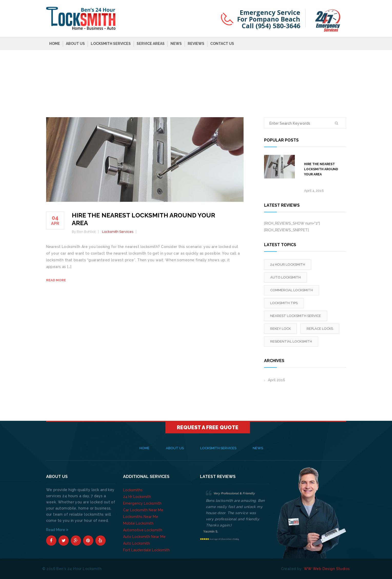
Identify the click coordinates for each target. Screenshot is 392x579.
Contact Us (222, 44)
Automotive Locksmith (143, 530)
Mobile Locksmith (138, 523)
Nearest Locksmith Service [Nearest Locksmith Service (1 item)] (296, 316)
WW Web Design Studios (327, 569)
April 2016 (277, 380)
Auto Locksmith (137, 543)
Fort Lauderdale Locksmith (146, 550)
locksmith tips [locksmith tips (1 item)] (284, 303)
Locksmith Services (111, 44)
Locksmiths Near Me (141, 517)
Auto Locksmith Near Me (144, 537)
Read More (57, 530)
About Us (75, 44)
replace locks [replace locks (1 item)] (320, 329)
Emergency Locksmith (142, 503)
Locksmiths (133, 490)
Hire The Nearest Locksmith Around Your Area (321, 169)
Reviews (196, 44)
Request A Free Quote (208, 427)
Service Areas (151, 44)
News (176, 44)
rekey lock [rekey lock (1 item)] (280, 329)
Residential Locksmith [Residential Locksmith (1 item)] (291, 341)
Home (55, 44)
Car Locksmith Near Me (143, 510)
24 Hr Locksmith (137, 497)
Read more (56, 280)
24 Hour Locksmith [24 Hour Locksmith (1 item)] (288, 264)
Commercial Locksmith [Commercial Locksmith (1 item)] (292, 290)
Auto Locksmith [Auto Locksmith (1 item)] (285, 277)
